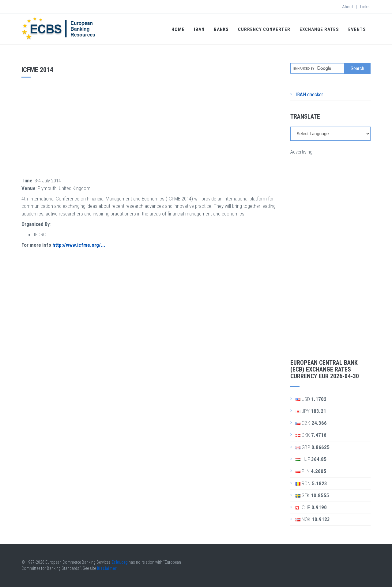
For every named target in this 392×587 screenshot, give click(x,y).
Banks (221, 29)
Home (178, 29)
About (348, 7)
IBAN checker (309, 94)
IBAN (199, 29)
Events (357, 29)
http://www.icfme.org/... (79, 245)
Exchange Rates (319, 29)
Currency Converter (264, 29)
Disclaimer (107, 568)
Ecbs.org (120, 562)
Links (365, 7)
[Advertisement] (151, 127)
